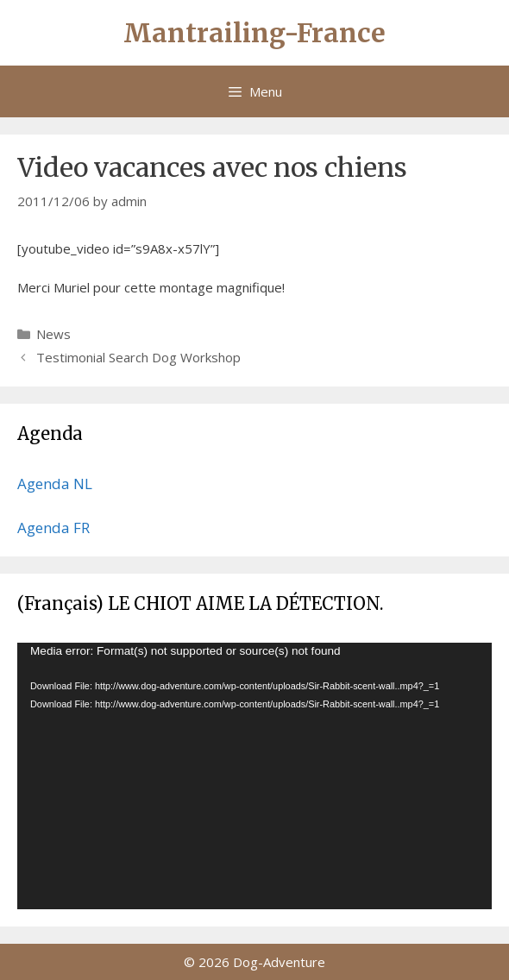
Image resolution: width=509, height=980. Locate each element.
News (53, 334)
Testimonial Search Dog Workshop (138, 357)
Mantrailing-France (255, 33)
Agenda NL (55, 484)
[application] (255, 776)
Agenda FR (53, 528)
